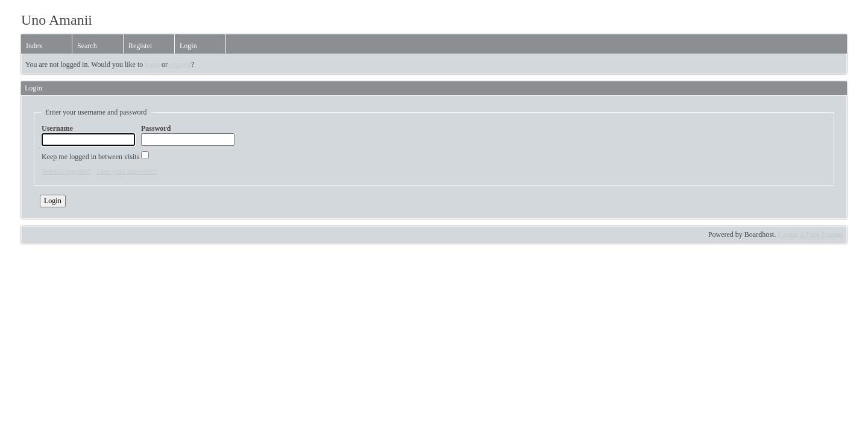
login (152, 64)
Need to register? (66, 171)
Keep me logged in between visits (95, 156)
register (180, 64)
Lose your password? (127, 171)
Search (87, 46)
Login (188, 46)
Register (140, 46)
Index (34, 46)
